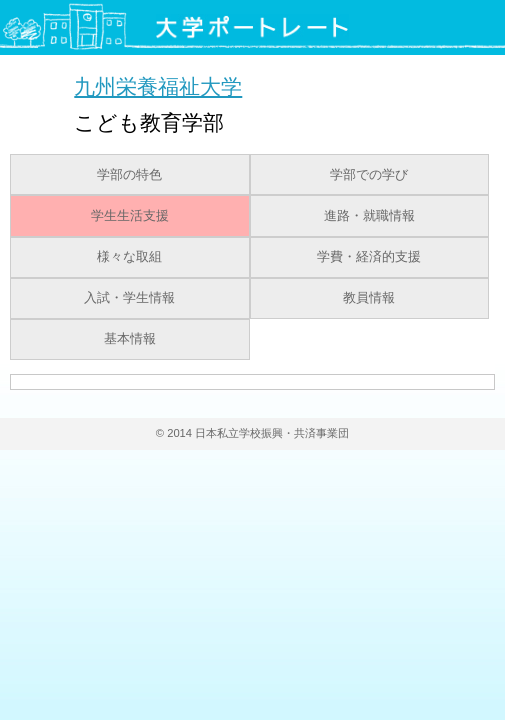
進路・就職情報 (369, 216)
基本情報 (130, 339)
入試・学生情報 (129, 298)
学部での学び (369, 175)
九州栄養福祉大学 (158, 86)
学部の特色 (129, 175)
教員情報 (369, 298)
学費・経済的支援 (369, 257)
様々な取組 (129, 257)
